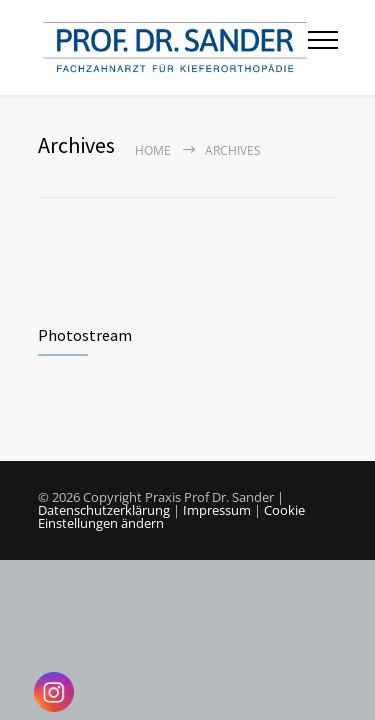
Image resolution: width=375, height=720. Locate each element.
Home (153, 150)
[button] (339, 684)
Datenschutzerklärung (104, 510)
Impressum (217, 510)
